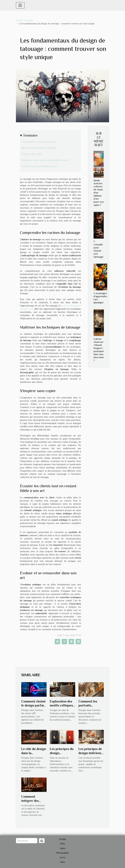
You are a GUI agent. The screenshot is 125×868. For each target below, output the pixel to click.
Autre (63, 862)
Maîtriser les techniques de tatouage (39, 148)
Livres (63, 857)
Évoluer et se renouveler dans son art (39, 166)
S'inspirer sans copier (32, 154)
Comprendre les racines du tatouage (39, 142)
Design (30, 20)
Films (63, 844)
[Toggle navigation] (20, 5)
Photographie (63, 853)
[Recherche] (27, 841)
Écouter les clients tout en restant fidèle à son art (45, 160)
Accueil (19, 20)
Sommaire (30, 135)
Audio (63, 848)
